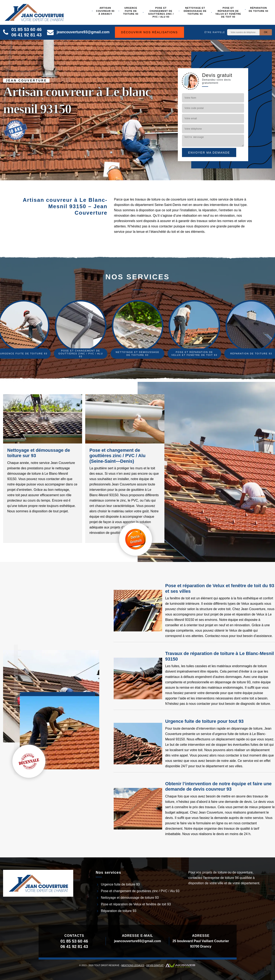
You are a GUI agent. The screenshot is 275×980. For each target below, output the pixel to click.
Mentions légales (133, 965)
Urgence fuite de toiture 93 (131, 11)
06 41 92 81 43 (27, 35)
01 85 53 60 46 (27, 29)
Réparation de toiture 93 (259, 9)
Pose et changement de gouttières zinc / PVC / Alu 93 (161, 12)
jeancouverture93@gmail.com (78, 32)
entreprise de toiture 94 (222, 878)
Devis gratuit (155, 965)
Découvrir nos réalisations (149, 32)
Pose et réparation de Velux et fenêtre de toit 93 (228, 12)
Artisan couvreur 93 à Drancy (105, 11)
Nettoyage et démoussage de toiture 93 (195, 11)
